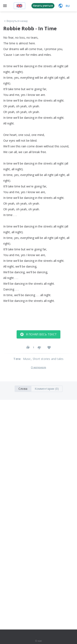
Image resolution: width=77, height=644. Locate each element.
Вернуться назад (15, 21)
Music (27, 359)
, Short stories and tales (47, 359)
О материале (38, 367)
